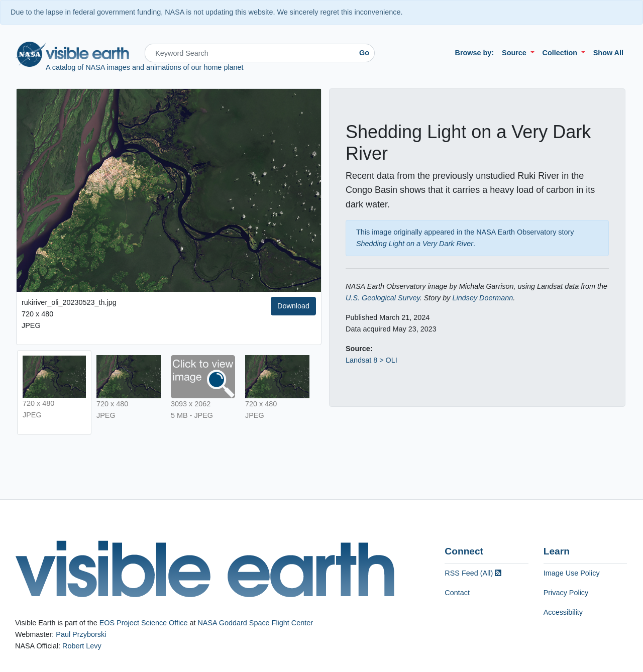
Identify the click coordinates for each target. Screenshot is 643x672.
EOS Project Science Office (144, 623)
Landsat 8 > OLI (371, 360)
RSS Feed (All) (473, 573)
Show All (608, 53)
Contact (457, 593)
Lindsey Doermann (483, 298)
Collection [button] (561, 53)
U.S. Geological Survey (383, 298)
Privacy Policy (566, 593)
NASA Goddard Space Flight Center (255, 623)
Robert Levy (82, 646)
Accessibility (563, 612)
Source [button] (515, 53)
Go (364, 53)
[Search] (249, 53)
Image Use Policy (572, 573)
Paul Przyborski (81, 634)
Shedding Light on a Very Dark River (415, 244)
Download (293, 306)
